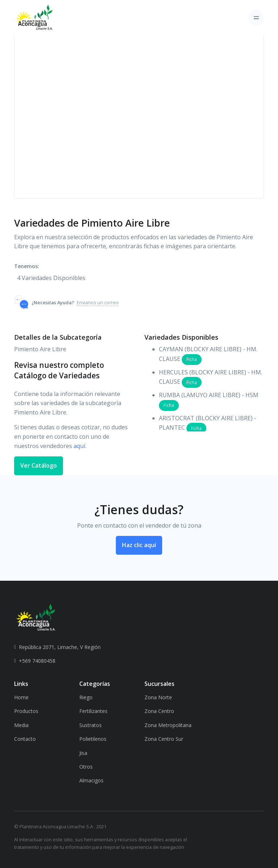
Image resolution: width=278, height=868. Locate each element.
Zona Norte (158, 697)
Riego (86, 697)
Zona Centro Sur (164, 739)
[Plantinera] (34, 18)
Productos (26, 711)
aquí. (80, 446)
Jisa (83, 753)
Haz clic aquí (139, 545)
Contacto (25, 739)
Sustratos (90, 725)
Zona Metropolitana (168, 725)
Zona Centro (159, 711)
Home (21, 697)
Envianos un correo (98, 302)
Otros (86, 767)
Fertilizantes (93, 711)
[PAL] (36, 617)
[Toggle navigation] (256, 18)
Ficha (192, 359)
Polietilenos (93, 739)
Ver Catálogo (39, 465)
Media (21, 725)
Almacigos (91, 780)
